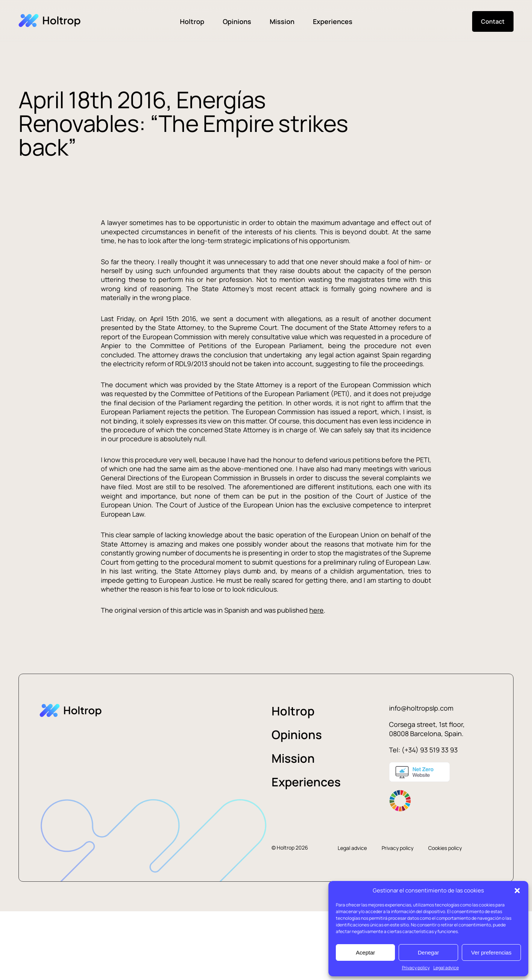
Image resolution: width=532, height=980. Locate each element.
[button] (517, 891)
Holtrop (192, 21)
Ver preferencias (491, 952)
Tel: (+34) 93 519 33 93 (423, 750)
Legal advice (446, 968)
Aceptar (365, 952)
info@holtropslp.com (421, 708)
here (316, 610)
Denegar (429, 952)
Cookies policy (445, 848)
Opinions (237, 21)
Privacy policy (416, 968)
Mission (282, 21)
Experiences (333, 21)
